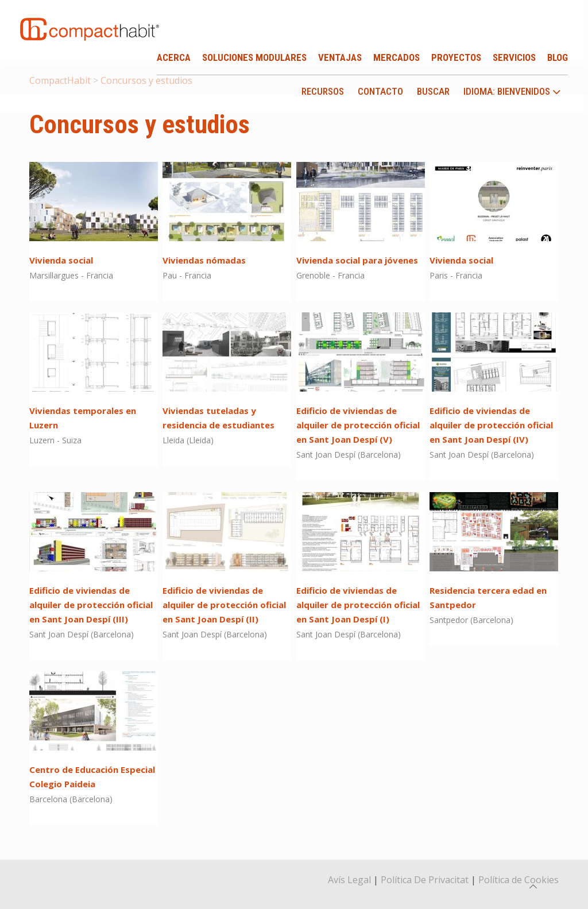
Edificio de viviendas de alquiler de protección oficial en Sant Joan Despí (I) (358, 605)
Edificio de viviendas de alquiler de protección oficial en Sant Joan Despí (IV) (491, 425)
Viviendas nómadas (204, 260)
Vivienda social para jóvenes (357, 260)
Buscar (433, 91)
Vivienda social (61, 260)
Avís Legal (349, 880)
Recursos (323, 91)
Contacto (380, 91)
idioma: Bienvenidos (512, 92)
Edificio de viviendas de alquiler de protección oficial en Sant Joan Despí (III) (91, 605)
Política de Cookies (519, 880)
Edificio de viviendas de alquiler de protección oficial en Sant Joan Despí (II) (224, 605)
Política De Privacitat (425, 880)
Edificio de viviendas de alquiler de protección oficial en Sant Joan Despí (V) (358, 425)
